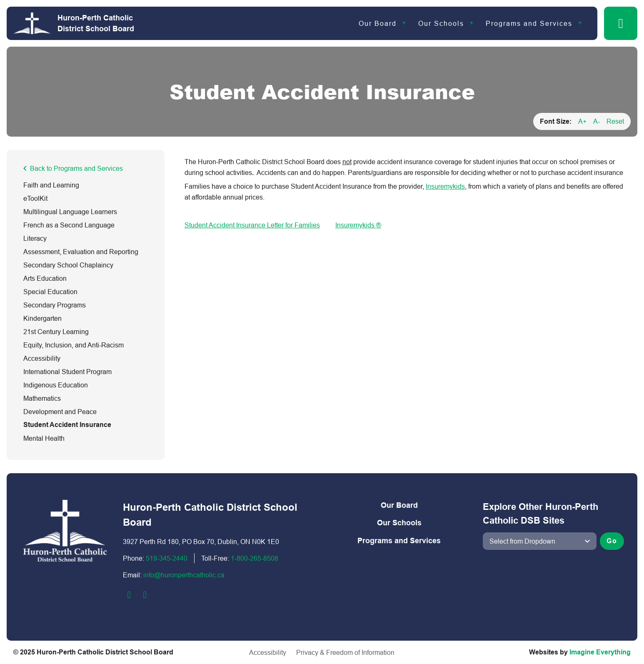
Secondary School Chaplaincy (68, 265)
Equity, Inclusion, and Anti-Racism (74, 345)
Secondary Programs (55, 305)
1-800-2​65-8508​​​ (255, 558)
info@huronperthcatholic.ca (184, 575)
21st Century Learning (56, 332)
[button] (621, 23)
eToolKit (35, 198)
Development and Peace (60, 412)
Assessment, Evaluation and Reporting (81, 252)
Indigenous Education (56, 385)
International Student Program (67, 372)
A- (597, 121)
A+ (582, 121)
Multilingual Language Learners (70, 212)
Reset (615, 121)
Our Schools (441, 23)
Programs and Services (529, 23)
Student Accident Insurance (67, 425)
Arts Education (45, 278)
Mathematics (42, 398)
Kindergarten (42, 318)
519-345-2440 (167, 558)
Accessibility (42, 358)
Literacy (35, 238)
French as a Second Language (69, 225)
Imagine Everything (600, 652)
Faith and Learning (51, 185)
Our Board (378, 23)
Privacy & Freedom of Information (345, 652)
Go (612, 541)
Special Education (50, 292)
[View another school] (539, 541)
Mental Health (44, 438)
